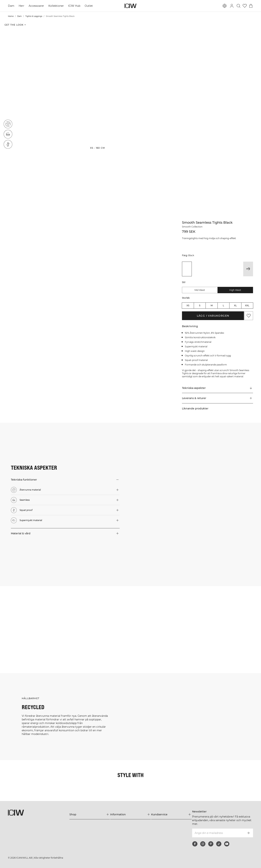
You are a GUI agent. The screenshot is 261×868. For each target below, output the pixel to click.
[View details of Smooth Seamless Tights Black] (187, 269)
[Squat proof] (8, 144)
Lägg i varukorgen (213, 316)
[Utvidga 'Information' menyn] (130, 814)
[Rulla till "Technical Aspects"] (217, 388)
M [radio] (212, 305)
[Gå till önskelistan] (245, 6)
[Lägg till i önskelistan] (249, 316)
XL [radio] (235, 305)
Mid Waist (200, 290)
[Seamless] (8, 134)
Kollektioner (56, 6)
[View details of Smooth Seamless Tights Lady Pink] (228, 269)
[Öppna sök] (239, 6)
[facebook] (195, 844)
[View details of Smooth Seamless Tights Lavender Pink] (238, 269)
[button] (43, 86)
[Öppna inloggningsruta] (232, 6)
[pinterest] (211, 844)
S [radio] (200, 305)
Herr (21, 6)
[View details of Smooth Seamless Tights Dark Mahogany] (207, 269)
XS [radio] (188, 305)
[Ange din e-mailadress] (218, 833)
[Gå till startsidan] (130, 6)
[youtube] (227, 844)
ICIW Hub (74, 6)
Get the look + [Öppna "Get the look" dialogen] (15, 25)
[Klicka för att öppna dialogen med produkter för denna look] (22, 608)
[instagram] (203, 844)
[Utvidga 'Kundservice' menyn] (171, 814)
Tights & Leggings (34, 16)
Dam (11, 6)
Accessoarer (36, 6)
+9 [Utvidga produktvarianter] (248, 269)
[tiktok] (219, 844)
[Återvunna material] (8, 124)
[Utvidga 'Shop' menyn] (90, 814)
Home (11, 16)
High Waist (235, 290)
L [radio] (223, 305)
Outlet (89, 6)
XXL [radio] (247, 305)
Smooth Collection (192, 227)
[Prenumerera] (248, 833)
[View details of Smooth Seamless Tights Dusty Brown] (217, 269)
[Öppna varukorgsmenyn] (251, 6)
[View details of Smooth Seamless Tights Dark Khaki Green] (197, 269)
